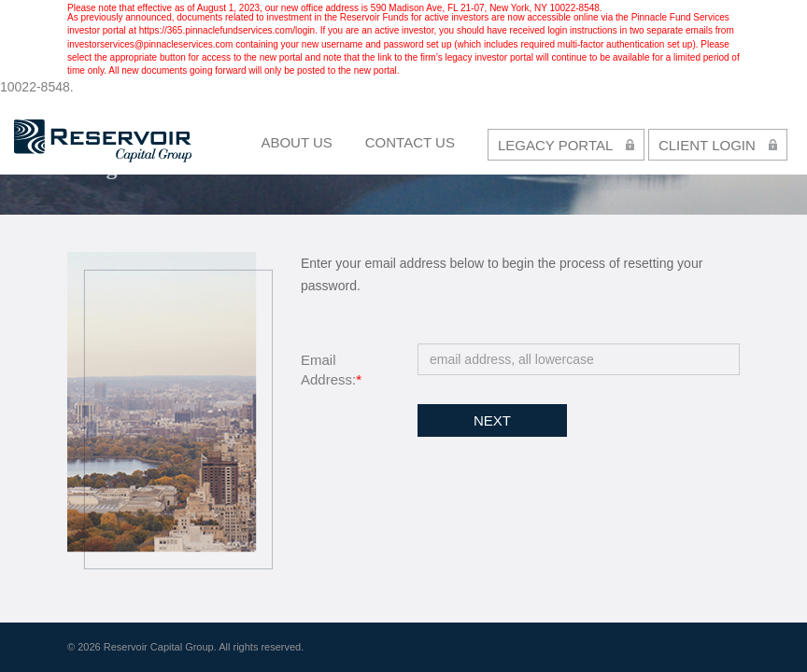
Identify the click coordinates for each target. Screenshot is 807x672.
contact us (410, 142)
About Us (296, 142)
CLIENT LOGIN (718, 144)
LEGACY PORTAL (566, 144)
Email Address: (331, 370)
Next (492, 420)
